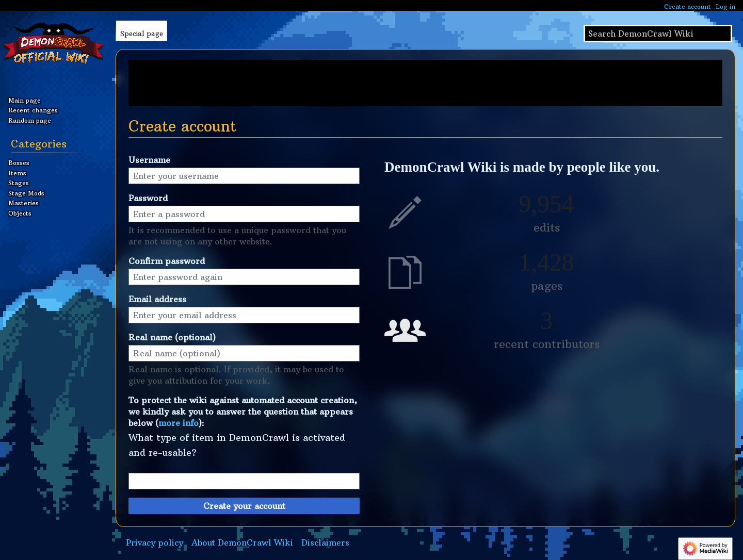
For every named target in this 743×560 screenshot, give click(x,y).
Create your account (244, 506)
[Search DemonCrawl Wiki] (658, 34)
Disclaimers (325, 542)
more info (179, 423)
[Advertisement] (425, 83)
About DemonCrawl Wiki (242, 542)
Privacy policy (155, 542)
